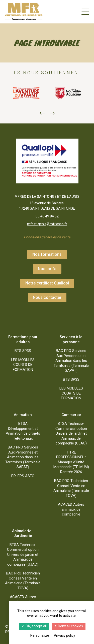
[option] (26, 93)
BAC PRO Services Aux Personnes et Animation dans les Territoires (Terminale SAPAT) (71, 361)
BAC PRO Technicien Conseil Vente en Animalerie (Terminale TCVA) (71, 488)
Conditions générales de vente (47, 237)
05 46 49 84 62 (47, 216)
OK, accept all (34, 626)
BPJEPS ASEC (23, 476)
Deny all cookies (69, 626)
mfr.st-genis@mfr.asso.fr (47, 224)
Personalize (40, 635)
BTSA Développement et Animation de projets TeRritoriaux (23, 431)
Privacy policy (65, 635)
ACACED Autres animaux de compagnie (71, 509)
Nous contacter (47, 297)
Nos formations (47, 254)
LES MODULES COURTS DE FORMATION (23, 365)
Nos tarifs (47, 269)
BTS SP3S (23, 351)
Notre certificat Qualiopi (47, 283)
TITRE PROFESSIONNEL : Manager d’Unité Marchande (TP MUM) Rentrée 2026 (71, 462)
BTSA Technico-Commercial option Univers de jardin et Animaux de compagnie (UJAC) (71, 433)
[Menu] (85, 12)
